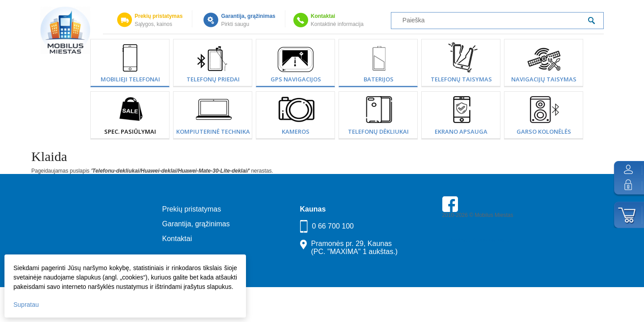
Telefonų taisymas (461, 79)
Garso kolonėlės (544, 131)
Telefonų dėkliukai (378, 131)
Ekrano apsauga (461, 131)
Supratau (26, 305)
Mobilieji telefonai (130, 79)
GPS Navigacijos (296, 79)
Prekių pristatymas (159, 16)
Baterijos (379, 79)
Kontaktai (323, 16)
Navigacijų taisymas (544, 79)
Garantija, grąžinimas (248, 16)
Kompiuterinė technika (213, 131)
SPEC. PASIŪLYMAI (130, 131)
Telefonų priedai (213, 79)
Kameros (296, 131)
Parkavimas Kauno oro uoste (477, 240)
